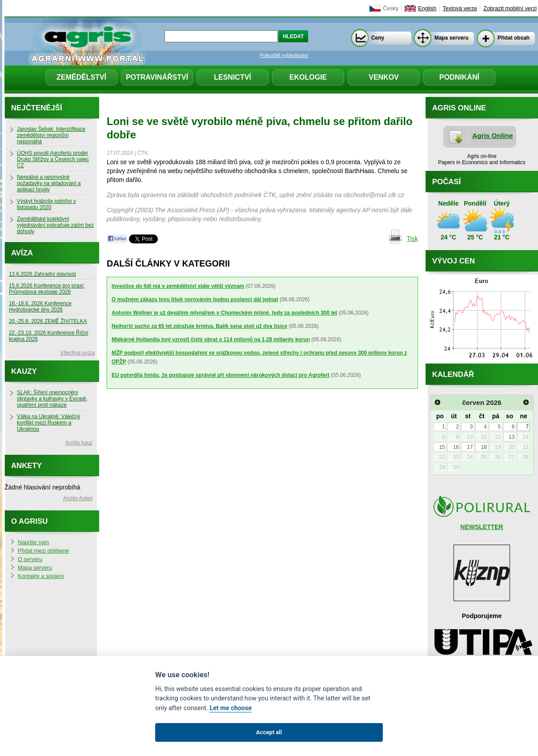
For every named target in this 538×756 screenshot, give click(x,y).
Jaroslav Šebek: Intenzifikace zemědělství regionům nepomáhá (51, 135)
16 (456, 447)
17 (470, 447)
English (427, 8)
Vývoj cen (454, 261)
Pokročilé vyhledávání (284, 55)
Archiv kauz (79, 443)
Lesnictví (233, 77)
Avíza (22, 253)
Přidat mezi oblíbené (43, 551)
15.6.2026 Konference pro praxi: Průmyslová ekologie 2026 (47, 289)
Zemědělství (81, 77)
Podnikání (459, 77)
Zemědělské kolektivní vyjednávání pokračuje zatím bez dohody (55, 225)
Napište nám (34, 542)
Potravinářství (157, 77)
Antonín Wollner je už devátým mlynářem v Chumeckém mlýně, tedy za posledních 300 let (224, 313)
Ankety (26, 466)
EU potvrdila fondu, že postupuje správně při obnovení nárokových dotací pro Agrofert (221, 375)
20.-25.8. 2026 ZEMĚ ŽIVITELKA (48, 321)
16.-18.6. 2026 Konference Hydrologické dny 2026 (40, 307)
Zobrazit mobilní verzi (510, 8)
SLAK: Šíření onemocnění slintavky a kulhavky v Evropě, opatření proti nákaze (52, 399)
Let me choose (231, 708)
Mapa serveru (452, 38)
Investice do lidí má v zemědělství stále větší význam (178, 286)
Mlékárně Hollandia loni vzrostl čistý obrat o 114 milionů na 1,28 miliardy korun (211, 340)
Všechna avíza (77, 353)
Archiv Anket (78, 498)
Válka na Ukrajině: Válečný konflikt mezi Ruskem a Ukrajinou (48, 423)
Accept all (269, 732)
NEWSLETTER (482, 527)
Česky (391, 8)
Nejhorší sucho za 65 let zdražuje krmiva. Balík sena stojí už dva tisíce (199, 326)
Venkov (384, 77)
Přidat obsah (514, 38)
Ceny (378, 38)
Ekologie (308, 77)
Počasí (446, 182)
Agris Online (493, 135)
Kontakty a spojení (41, 576)
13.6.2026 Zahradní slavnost (42, 274)
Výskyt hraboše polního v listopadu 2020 (46, 204)
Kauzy (24, 371)
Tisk (412, 239)
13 (512, 437)
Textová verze (460, 8)
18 (484, 447)
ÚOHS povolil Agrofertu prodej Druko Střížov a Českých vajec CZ (53, 159)
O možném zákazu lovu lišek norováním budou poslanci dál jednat (195, 299)
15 (442, 447)
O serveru (30, 559)
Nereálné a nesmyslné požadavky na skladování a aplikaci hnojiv (49, 183)
